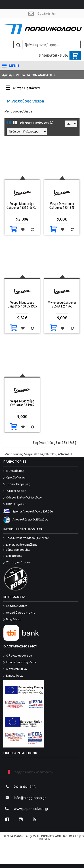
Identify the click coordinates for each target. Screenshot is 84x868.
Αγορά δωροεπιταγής (19, 613)
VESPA (39, 454)
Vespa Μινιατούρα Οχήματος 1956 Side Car (22, 206)
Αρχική (7, 75)
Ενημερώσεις (13, 676)
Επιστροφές (13, 556)
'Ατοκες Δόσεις (15, 491)
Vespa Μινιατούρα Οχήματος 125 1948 (62, 206)
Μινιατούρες (14, 454)
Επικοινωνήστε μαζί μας (41, 548)
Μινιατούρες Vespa (69, 75)
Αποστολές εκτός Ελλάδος (25, 520)
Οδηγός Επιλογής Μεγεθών (23, 498)
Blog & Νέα (12, 620)
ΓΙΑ (47, 454)
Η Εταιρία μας (14, 471)
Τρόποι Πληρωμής (17, 484)
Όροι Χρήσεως (14, 478)
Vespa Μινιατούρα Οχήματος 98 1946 (22, 403)
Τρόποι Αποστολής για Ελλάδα (28, 512)
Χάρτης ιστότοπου (17, 563)
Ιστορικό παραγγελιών (20, 663)
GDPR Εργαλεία (15, 504)
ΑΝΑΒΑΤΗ (65, 454)
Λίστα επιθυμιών (15, 669)
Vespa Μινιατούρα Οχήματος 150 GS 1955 (22, 304)
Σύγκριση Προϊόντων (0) (36, 123)
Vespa (28, 454)
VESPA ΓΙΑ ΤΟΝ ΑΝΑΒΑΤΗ (34, 75)
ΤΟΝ (53, 454)
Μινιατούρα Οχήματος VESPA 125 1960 (62, 304)
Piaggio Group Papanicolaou (33, 772)
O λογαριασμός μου (18, 656)
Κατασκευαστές (15, 606)
